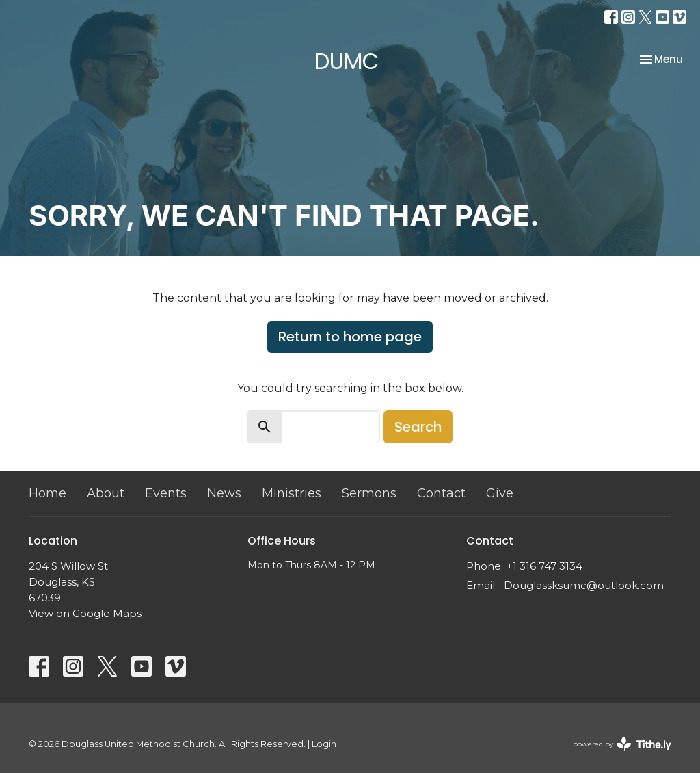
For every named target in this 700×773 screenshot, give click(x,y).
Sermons (369, 493)
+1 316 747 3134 (544, 566)
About (106, 493)
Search (418, 427)
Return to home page (350, 337)
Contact (441, 493)
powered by (622, 744)
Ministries (292, 493)
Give (500, 493)
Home (48, 493)
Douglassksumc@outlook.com (584, 585)
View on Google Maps (85, 613)
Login (324, 744)
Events (166, 493)
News (224, 493)
